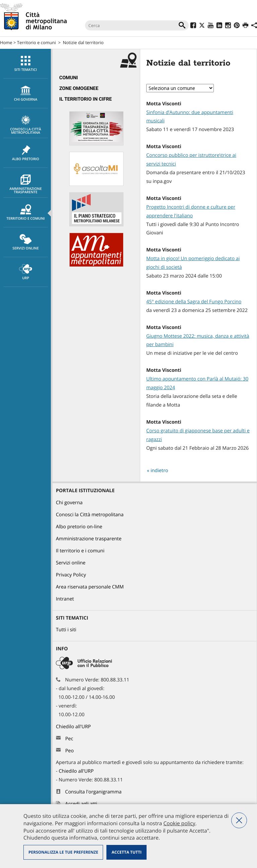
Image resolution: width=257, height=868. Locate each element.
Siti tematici (26, 64)
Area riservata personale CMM (90, 587)
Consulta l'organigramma (94, 792)
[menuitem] (25, 64)
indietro (159, 471)
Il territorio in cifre (85, 99)
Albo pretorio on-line (79, 527)
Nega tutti (239, 820)
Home (6, 42)
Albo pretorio (26, 153)
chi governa (26, 94)
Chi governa (69, 503)
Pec (69, 739)
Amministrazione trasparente (26, 185)
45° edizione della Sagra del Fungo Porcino (194, 302)
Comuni (69, 78)
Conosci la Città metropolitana (26, 125)
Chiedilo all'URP (74, 727)
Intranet (65, 599)
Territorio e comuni (36, 42)
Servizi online (26, 242)
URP (26, 272)
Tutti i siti (66, 630)
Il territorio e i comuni (80, 551)
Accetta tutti (126, 852)
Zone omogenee (79, 88)
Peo (69, 751)
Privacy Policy (71, 575)
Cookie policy (179, 823)
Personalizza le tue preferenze (63, 852)
